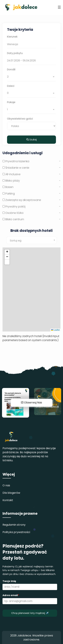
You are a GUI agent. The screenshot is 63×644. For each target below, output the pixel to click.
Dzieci (11, 86)
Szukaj (32, 140)
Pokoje (11, 102)
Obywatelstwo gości (20, 119)
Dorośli (11, 69)
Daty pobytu (15, 53)
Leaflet (55, 330)
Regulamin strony (14, 525)
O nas (6, 485)
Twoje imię (9, 581)
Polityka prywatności (16, 532)
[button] (7, 252)
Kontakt (8, 500)
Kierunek (12, 37)
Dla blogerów (11, 493)
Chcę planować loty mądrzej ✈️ (30, 613)
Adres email (11, 595)
